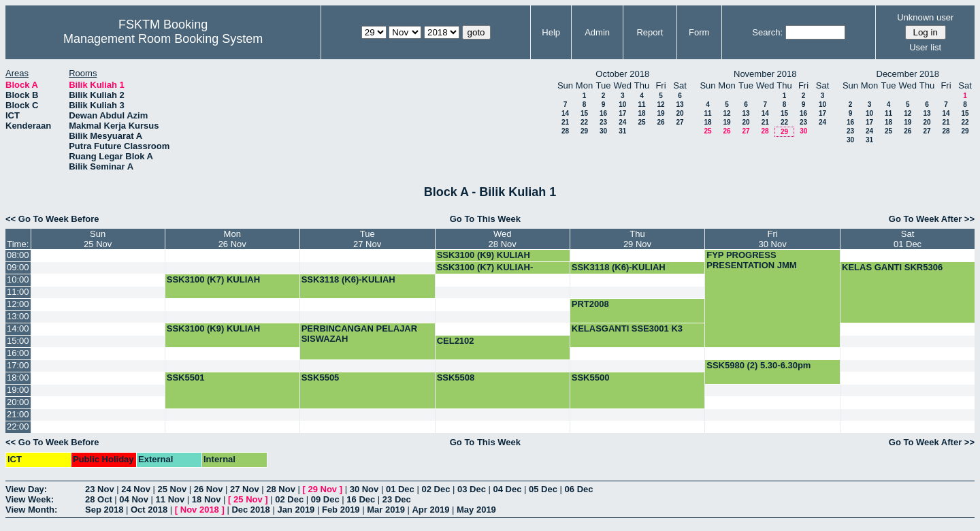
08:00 (18, 255)
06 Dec (579, 489)
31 (622, 131)
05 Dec (543, 489)
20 (680, 113)
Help (551, 32)
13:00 (18, 316)
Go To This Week (485, 219)
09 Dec (325, 499)
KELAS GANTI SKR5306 (892, 267)
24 (622, 122)
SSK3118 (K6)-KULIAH (619, 267)
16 (603, 113)
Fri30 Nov (773, 239)
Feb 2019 (341, 510)
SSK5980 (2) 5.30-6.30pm (758, 365)
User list (925, 47)
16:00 (18, 353)
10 (622, 104)
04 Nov (134, 499)
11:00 (18, 292)
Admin (597, 32)
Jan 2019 (296, 510)
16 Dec (361, 499)
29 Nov (322, 489)
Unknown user (925, 17)
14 (565, 113)
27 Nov (245, 489)
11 (641, 104)
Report (650, 32)
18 (641, 113)
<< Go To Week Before (52, 219)
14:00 (18, 328)
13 (680, 104)
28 (565, 131)
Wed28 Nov (503, 239)
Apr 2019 (430, 510)
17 (622, 113)
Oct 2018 (149, 510)
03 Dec (472, 489)
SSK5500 (591, 377)
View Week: (30, 499)
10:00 (18, 279)
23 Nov (100, 489)
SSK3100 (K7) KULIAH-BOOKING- (485, 272)
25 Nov (173, 489)
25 (641, 122)
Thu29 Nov (637, 239)
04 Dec (508, 489)
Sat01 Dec (908, 239)
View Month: (31, 510)
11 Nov (170, 499)
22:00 (18, 427)
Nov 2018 (200, 510)
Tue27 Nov (367, 239)
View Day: (26, 489)
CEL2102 (456, 341)
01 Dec (400, 489)
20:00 (18, 402)
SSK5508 (456, 377)
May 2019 (476, 510)
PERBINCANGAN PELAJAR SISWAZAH (359, 334)
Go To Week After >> (932, 219)
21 (565, 122)
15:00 (18, 341)
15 (584, 113)
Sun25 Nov (98, 239)
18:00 (18, 377)
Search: (767, 32)
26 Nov (209, 489)
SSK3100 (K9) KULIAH (484, 255)
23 (603, 122)
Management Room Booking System (163, 39)
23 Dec (397, 499)
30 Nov (364, 489)
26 (660, 122)
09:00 (18, 267)
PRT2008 (590, 304)
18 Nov (207, 499)
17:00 (18, 365)
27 (680, 122)
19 (660, 113)
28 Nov (281, 489)
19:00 (18, 390)
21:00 (18, 414)
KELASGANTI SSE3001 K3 (627, 328)
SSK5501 (186, 377)
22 (584, 122)
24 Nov (136, 489)
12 (660, 104)
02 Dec (436, 489)
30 (603, 131)
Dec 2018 (250, 510)
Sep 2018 (104, 510)
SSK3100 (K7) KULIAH (213, 279)
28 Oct (99, 499)
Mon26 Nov (232, 239)
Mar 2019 (386, 510)
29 (584, 131)
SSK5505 (321, 377)
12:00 (18, 304)
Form (699, 32)
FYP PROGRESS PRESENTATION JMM (751, 260)
